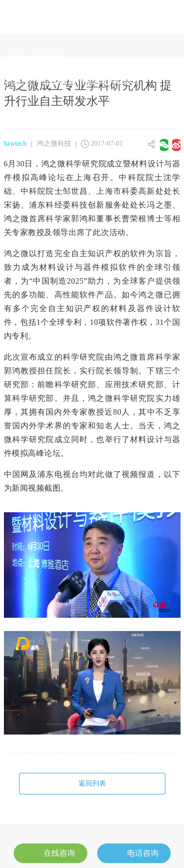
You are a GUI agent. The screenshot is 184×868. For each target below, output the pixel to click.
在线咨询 (51, 852)
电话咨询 (134, 852)
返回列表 (92, 783)
